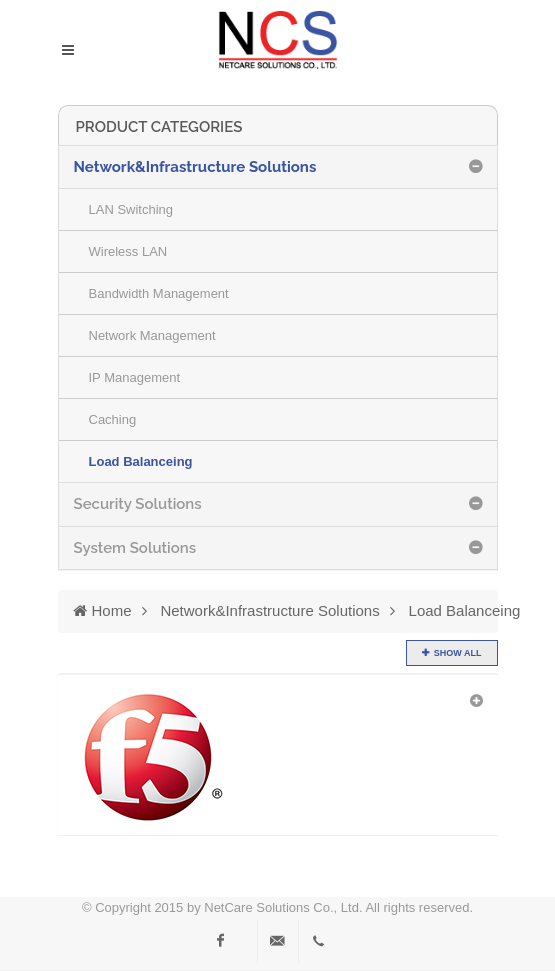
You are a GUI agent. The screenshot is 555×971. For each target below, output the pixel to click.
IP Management (135, 377)
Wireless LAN (128, 251)
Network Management (152, 335)
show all (458, 653)
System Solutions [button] (135, 548)
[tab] (278, 167)
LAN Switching (131, 209)
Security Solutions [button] (138, 504)
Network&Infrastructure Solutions (269, 610)
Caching (113, 419)
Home (102, 610)
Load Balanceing (141, 461)
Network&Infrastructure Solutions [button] (195, 167)
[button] (278, 757)
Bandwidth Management (159, 293)
